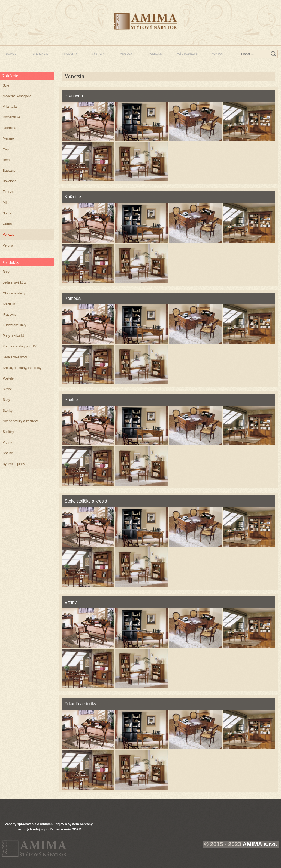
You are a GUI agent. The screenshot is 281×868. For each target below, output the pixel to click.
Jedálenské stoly (15, 357)
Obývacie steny (14, 293)
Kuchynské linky (14, 325)
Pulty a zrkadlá (13, 336)
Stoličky (8, 432)
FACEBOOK (154, 54)
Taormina (9, 128)
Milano (7, 203)
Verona (8, 245)
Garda (7, 224)
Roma (7, 160)
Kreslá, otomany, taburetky (22, 368)
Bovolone (10, 181)
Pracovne (10, 315)
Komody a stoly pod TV (20, 346)
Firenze (8, 192)
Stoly (6, 400)
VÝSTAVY (98, 54)
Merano (8, 138)
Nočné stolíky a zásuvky (20, 421)
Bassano (9, 171)
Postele (8, 378)
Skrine (7, 389)
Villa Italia (10, 107)
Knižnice (9, 304)
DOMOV (11, 54)
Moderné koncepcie (17, 96)
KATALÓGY (125, 54)
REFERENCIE (39, 54)
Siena (7, 213)
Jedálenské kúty (14, 282)
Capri (7, 149)
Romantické (11, 117)
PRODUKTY (70, 54)
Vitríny (7, 442)
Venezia (9, 235)
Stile (6, 85)
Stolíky (8, 411)
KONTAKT (218, 54)
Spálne (8, 453)
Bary (6, 272)
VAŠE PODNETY (187, 54)
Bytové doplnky (14, 464)
